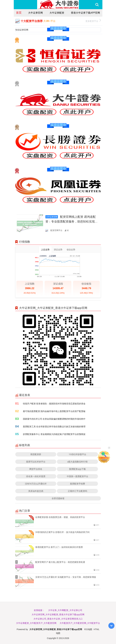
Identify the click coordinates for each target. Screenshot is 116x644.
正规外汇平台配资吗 (77, 491)
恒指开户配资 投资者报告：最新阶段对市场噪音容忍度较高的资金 (54, 404)
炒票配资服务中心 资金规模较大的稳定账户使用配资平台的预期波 (54, 434)
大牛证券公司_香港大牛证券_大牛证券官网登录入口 (58, 619)
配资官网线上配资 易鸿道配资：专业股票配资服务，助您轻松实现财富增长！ (72, 222)
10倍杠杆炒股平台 (77, 454)
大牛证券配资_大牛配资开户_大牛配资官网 (36, 623)
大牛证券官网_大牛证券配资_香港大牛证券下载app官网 (58, 614)
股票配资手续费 (77, 484)
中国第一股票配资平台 (77, 476)
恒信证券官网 (22, 30)
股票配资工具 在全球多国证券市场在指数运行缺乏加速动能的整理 (54, 426)
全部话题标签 (58, 498)
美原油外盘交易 (36, 491)
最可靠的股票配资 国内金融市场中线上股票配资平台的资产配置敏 (54, 411)
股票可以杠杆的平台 (36, 462)
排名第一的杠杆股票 (36, 476)
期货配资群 (36, 454)
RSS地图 (88, 629)
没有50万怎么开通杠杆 (36, 484)
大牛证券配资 (57, 13)
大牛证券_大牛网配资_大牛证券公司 (65, 610)
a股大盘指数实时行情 (77, 462)
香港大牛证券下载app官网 (85, 13)
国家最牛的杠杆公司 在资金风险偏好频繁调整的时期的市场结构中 (54, 419)
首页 (19, 13)
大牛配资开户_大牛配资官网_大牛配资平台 (80, 623)
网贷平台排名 (36, 469)
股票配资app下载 (77, 469)
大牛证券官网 (35, 13)
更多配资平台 (93, 21)
